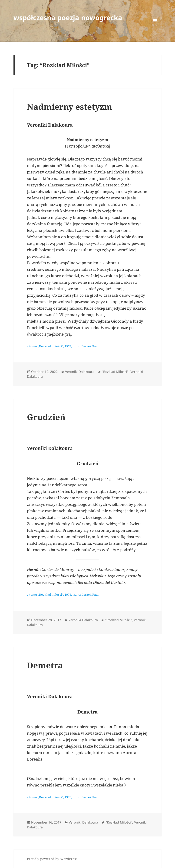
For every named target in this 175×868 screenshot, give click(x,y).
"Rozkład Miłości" (115, 372)
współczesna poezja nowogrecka (68, 17)
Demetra (45, 665)
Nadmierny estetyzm (70, 107)
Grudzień (46, 417)
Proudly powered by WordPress (52, 859)
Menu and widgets (155, 27)
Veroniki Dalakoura (80, 372)
